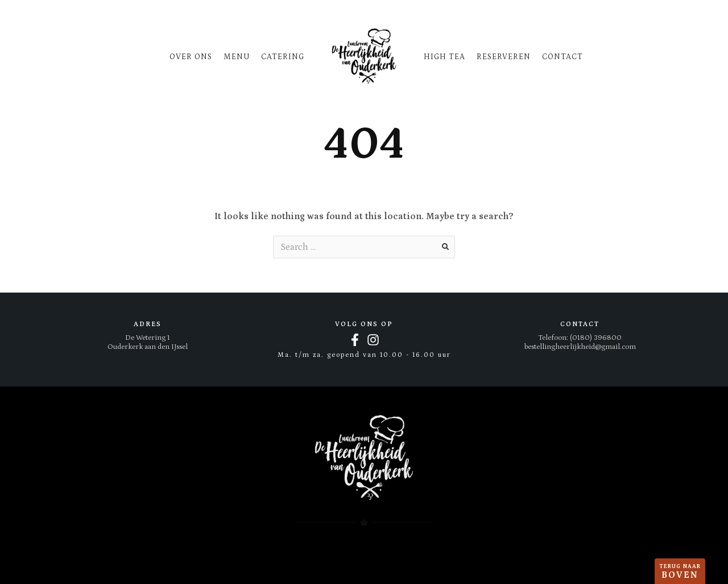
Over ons (191, 57)
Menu (237, 57)
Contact (562, 57)
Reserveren (504, 57)
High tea (444, 57)
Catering (283, 57)
